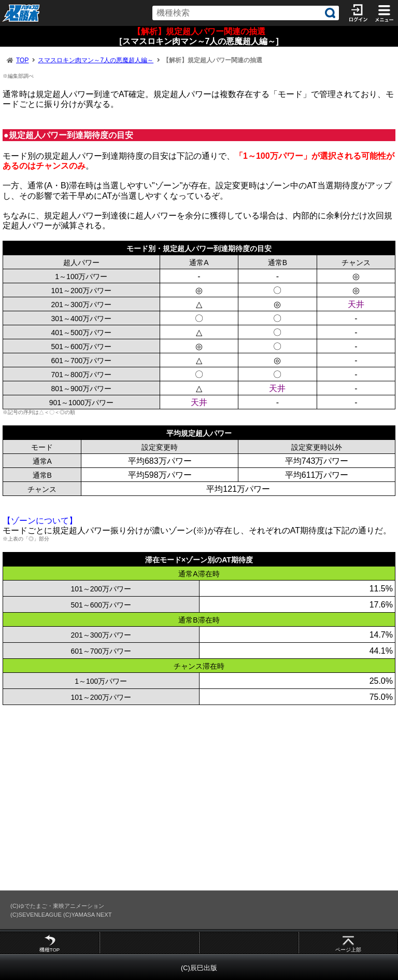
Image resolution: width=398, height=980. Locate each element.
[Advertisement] (199, 797)
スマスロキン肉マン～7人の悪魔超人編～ (96, 60)
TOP (22, 60)
